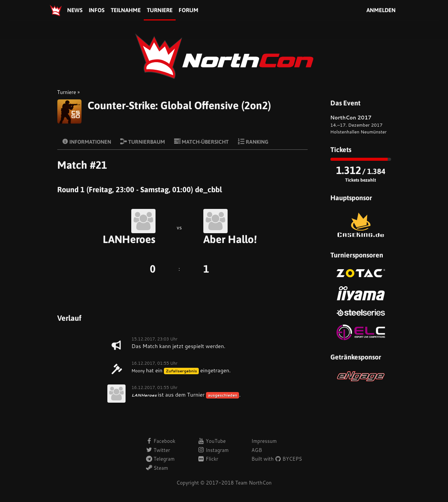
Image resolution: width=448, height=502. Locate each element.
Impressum (264, 441)
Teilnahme (126, 10)
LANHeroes (129, 239)
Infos (97, 10)
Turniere (160, 10)
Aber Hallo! (230, 239)
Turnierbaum (143, 141)
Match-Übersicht (202, 141)
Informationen (87, 141)
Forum (189, 10)
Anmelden (381, 10)
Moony (138, 371)
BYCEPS (288, 459)
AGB (257, 450)
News (75, 10)
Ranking (253, 141)
